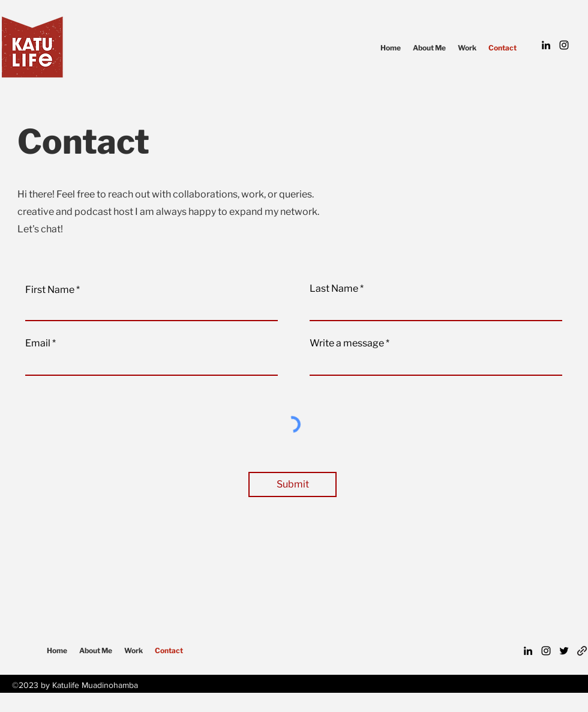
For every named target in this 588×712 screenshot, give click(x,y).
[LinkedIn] (546, 45)
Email (38, 343)
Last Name (334, 289)
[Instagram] (564, 45)
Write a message (347, 343)
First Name (50, 290)
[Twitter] (564, 651)
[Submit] (292, 484)
